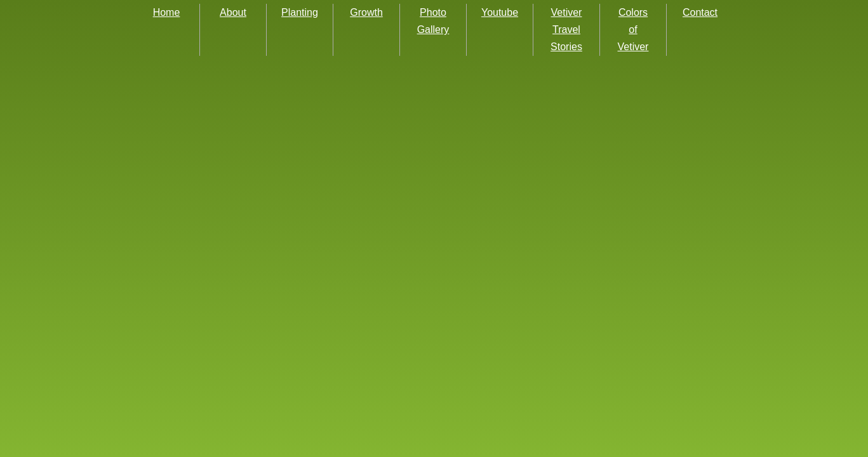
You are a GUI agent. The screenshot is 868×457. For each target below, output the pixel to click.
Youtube (500, 12)
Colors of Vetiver (633, 30)
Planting (300, 12)
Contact (700, 12)
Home (167, 12)
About (233, 12)
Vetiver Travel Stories (566, 30)
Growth (366, 12)
